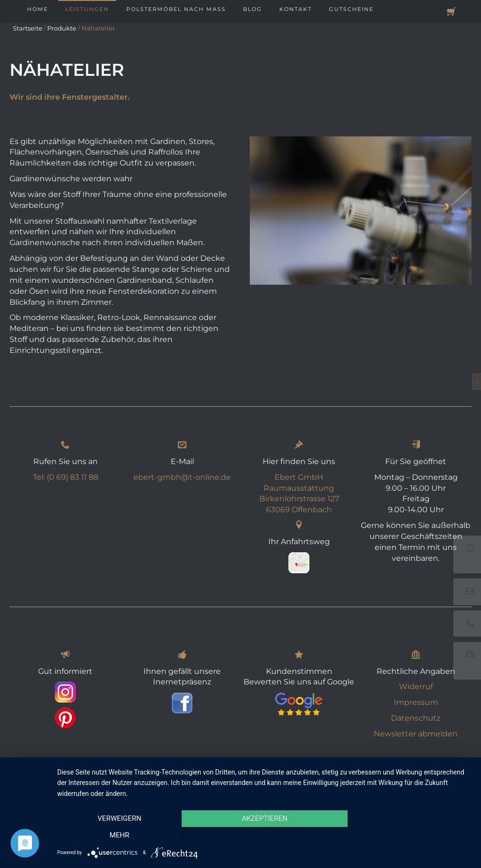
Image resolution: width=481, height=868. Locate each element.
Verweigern (119, 835)
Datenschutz (416, 718)
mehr (409, 835)
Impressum (416, 702)
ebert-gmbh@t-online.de (182, 477)
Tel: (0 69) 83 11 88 (66, 477)
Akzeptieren (264, 835)
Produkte (62, 28)
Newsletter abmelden (416, 734)
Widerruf (416, 687)
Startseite (28, 28)
